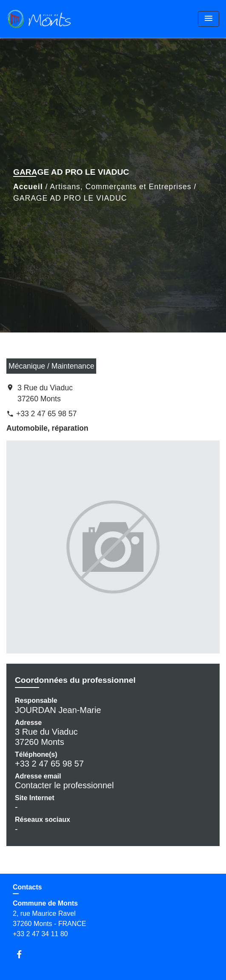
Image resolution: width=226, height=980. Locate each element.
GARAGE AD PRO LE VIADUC (70, 198)
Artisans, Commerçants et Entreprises (120, 187)
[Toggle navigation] (209, 19)
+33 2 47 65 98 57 (46, 414)
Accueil (28, 187)
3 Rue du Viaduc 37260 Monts (45, 393)
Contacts (27, 887)
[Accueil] (39, 19)
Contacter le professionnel (64, 785)
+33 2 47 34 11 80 (40, 934)
